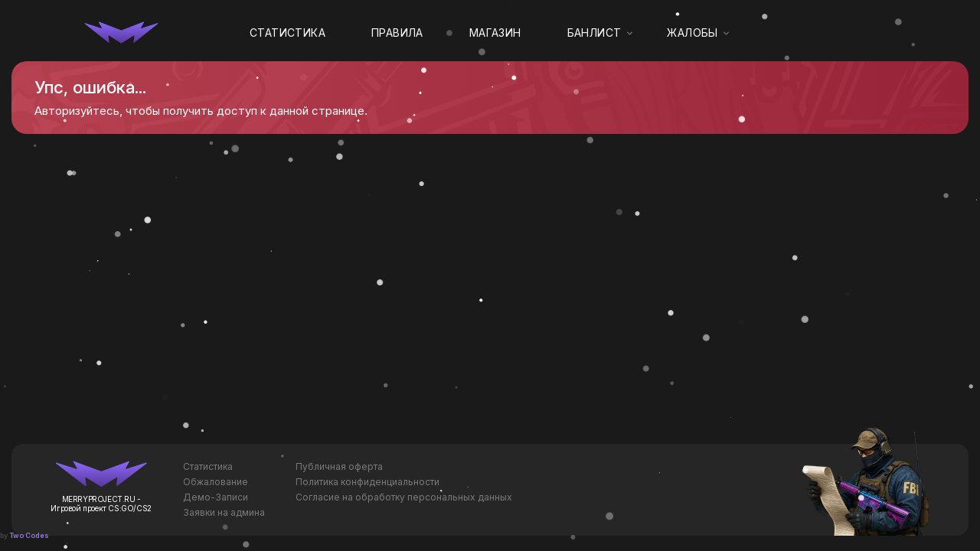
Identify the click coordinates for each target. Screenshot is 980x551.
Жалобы (692, 33)
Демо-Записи (216, 497)
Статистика (287, 33)
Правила (397, 33)
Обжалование (216, 482)
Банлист (595, 33)
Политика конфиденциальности (367, 482)
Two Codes (29, 535)
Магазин (495, 33)
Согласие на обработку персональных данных (404, 497)
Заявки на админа (224, 512)
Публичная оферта (339, 466)
